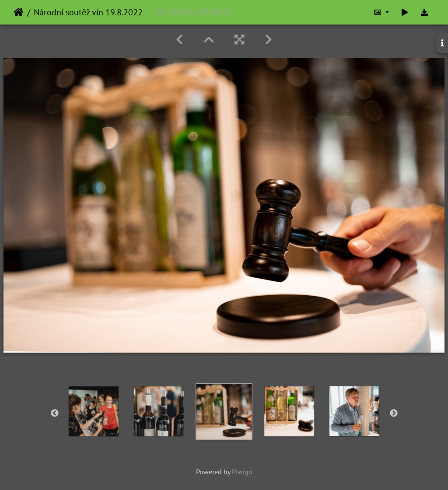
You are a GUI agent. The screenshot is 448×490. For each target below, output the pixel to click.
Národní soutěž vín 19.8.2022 (88, 12)
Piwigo (242, 472)
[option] (94, 411)
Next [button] (394, 413)
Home (19, 12)
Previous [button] (55, 413)
